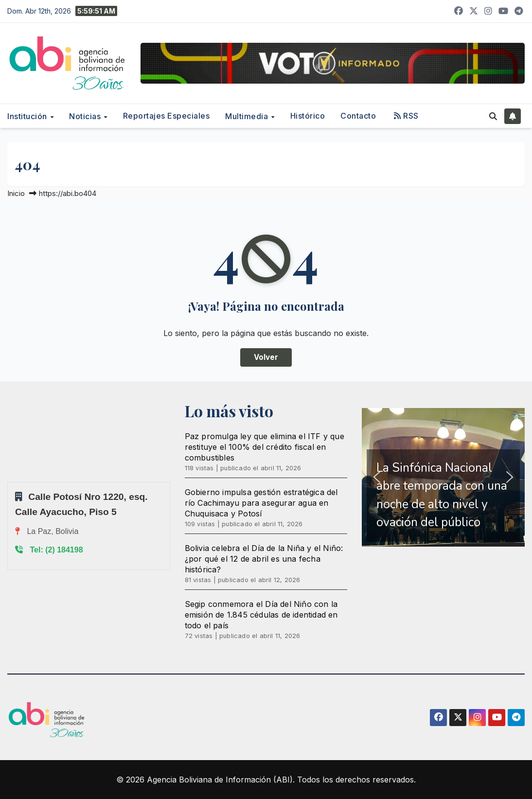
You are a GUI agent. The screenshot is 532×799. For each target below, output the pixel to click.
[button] (493, 116)
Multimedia (248, 116)
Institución (28, 116)
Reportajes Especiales (167, 116)
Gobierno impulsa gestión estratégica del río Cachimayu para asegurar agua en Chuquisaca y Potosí (261, 503)
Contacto (358, 116)
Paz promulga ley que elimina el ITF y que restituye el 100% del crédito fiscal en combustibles (265, 447)
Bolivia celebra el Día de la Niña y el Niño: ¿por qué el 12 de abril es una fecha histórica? (264, 559)
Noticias (86, 116)
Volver (266, 357)
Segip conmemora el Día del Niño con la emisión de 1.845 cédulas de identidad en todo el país (261, 615)
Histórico (308, 116)
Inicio (16, 193)
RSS (406, 116)
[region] (443, 477)
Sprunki (9, 482)
